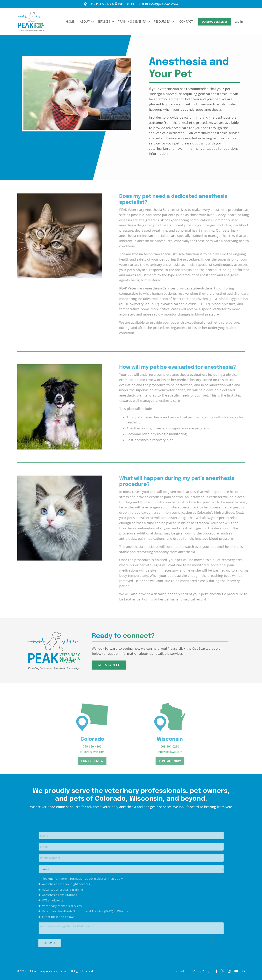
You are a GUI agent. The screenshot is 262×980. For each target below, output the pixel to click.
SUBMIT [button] (73, 939)
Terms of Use (179, 972)
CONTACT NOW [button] (92, 773)
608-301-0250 (170, 758)
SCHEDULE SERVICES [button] (214, 22)
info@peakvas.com (92, 763)
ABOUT (85, 22)
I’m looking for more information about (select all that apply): (96, 894)
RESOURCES (163, 22)
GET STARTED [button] (110, 665)
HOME (68, 22)
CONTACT (185, 22)
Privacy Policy (200, 972)
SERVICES (104, 22)
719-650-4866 (92, 758)
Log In (239, 22)
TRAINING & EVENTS (133, 22)
